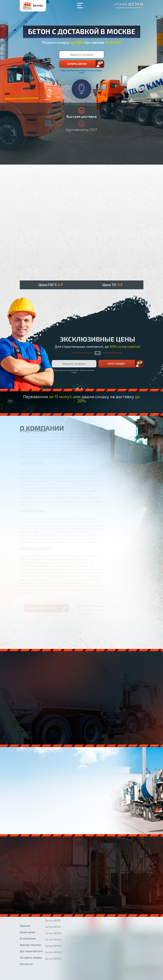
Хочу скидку (116, 349)
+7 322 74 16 (129, 4)
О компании (28, 923)
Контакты (26, 949)
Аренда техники (30, 930)
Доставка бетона (31, 936)
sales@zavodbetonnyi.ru (130, 8)
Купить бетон (77, 64)
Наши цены (27, 917)
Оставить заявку (31, 943)
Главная (25, 911)
